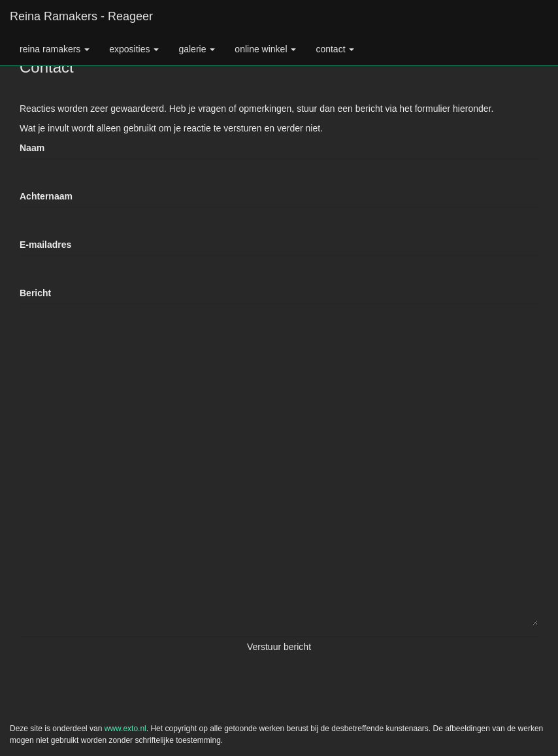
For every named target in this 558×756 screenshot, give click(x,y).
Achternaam (46, 196)
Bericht (35, 293)
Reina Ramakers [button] (55, 49)
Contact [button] (335, 49)
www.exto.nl (125, 729)
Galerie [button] (197, 49)
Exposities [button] (134, 49)
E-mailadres (45, 245)
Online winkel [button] (265, 49)
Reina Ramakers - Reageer (81, 16)
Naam (32, 148)
